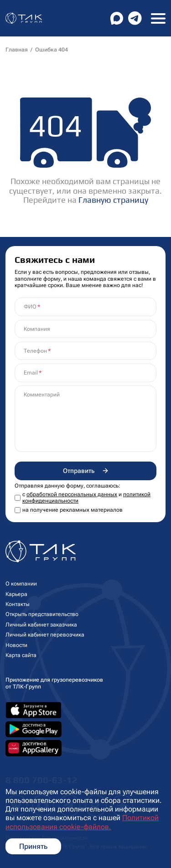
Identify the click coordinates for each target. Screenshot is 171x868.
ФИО (30, 307)
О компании (21, 584)
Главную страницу (113, 200)
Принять (33, 846)
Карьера (16, 594)
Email (31, 373)
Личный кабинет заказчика (41, 625)
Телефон (35, 351)
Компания (37, 329)
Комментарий (42, 395)
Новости (16, 645)
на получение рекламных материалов (73, 510)
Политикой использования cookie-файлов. (82, 822)
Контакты (18, 604)
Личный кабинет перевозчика (45, 635)
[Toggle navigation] (158, 18)
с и (86, 498)
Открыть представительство (42, 614)
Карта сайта (21, 655)
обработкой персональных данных (72, 494)
